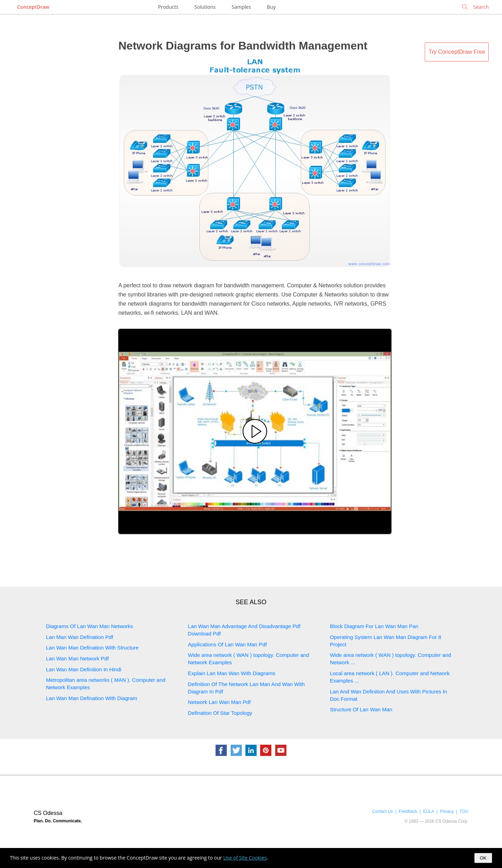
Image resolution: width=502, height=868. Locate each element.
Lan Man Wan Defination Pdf (80, 637)
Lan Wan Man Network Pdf (77, 658)
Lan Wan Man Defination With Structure (92, 648)
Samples (241, 7)
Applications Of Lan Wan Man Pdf (227, 644)
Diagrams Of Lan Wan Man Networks (90, 626)
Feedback (408, 811)
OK (483, 858)
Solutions (205, 7)
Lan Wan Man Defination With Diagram (92, 698)
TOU (464, 811)
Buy (272, 7)
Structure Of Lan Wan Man (361, 709)
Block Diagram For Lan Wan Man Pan (374, 626)
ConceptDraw (33, 7)
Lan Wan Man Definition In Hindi (84, 669)
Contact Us (382, 811)
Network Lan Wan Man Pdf (219, 702)
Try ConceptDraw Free (457, 52)
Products (168, 7)
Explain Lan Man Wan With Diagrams (232, 673)
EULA (428, 811)
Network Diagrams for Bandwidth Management (243, 46)
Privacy (447, 811)
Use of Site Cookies (245, 858)
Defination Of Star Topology (220, 713)
